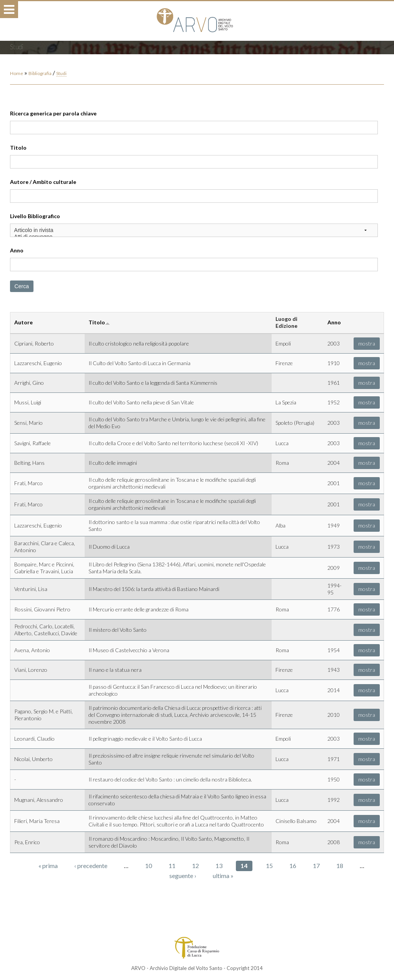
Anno (17, 250)
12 (195, 866)
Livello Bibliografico (35, 216)
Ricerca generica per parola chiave (53, 113)
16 (293, 866)
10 (149, 866)
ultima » (223, 876)
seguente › (183, 876)
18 (340, 866)
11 (172, 866)
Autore (23, 322)
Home (17, 73)
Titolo (18, 148)
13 (219, 866)
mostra (367, 343)
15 (269, 866)
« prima (48, 866)
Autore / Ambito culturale (43, 182)
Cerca (22, 286)
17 (316, 866)
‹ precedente (91, 866)
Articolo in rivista (194, 230)
